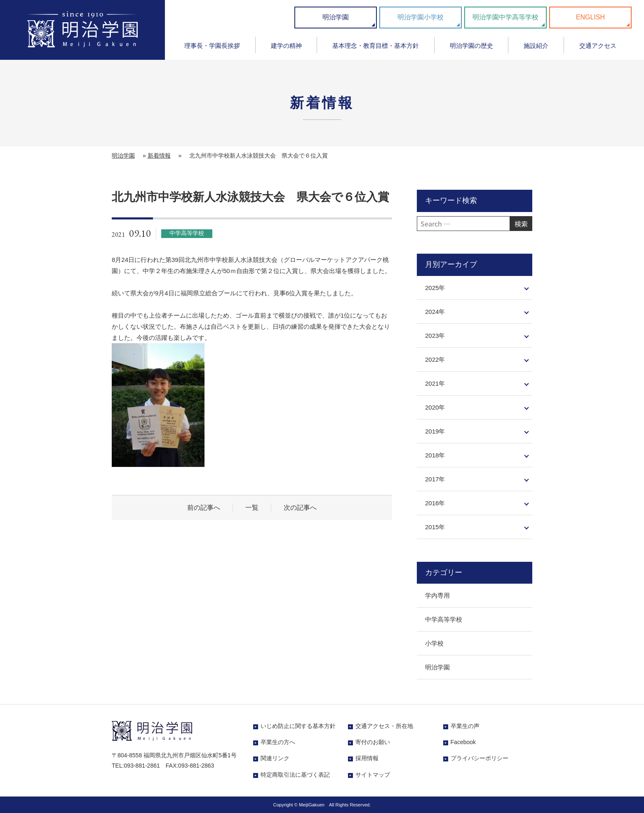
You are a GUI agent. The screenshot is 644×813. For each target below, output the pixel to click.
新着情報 (159, 156)
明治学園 (336, 17)
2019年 (435, 431)
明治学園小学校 (421, 17)
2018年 (435, 455)
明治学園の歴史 (471, 46)
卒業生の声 (465, 726)
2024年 (435, 312)
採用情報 (367, 758)
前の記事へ (204, 508)
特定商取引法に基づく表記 (295, 775)
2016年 (435, 503)
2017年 (435, 479)
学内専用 (437, 595)
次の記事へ (300, 508)
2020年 (435, 407)
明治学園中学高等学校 (505, 17)
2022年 (435, 359)
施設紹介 (536, 46)
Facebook (463, 742)
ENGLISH (590, 17)
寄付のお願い (373, 742)
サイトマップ (373, 775)
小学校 (434, 643)
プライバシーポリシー (479, 758)
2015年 (435, 527)
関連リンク (275, 758)
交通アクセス (598, 46)
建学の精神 (286, 46)
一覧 (252, 508)
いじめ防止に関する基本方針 (298, 726)
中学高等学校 (444, 619)
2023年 (435, 336)
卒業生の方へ (278, 742)
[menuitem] (212, 48)
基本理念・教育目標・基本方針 (376, 46)
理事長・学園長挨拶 (212, 46)
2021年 (435, 383)
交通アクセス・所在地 (384, 726)
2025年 (435, 288)
